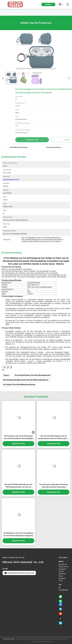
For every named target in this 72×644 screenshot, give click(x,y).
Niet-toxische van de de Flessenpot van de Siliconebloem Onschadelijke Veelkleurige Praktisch (18, 437)
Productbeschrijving (54, 147)
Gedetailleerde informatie (19, 147)
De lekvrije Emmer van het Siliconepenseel (33, 375)
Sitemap (12, 639)
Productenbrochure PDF (11, 179)
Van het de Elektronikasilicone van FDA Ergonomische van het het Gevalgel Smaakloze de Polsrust (18, 486)
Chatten (48, 4)
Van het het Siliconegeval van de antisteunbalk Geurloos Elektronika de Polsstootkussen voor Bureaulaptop (54, 437)
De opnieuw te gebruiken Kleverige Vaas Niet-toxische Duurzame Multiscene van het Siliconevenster (54, 486)
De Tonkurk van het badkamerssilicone (19, 385)
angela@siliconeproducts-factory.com (19, 573)
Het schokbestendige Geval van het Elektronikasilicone (26, 380)
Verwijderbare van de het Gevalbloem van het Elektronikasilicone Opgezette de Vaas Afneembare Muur (18, 535)
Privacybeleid (6, 639)
